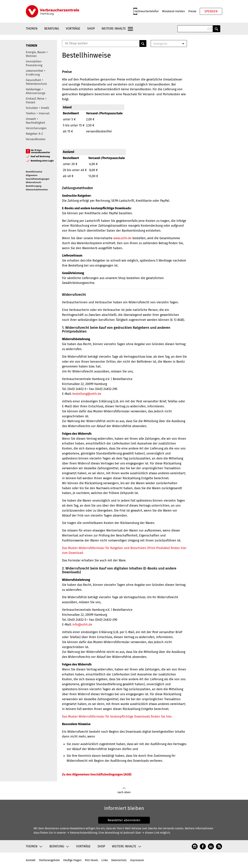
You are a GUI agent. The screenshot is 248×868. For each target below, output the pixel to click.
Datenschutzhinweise (37, 190)
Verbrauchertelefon (146, 11)
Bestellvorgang (34, 186)
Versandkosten (36, 139)
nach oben (124, 791)
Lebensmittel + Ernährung (36, 73)
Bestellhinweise (34, 172)
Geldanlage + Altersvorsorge (36, 91)
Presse (192, 11)
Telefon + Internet (38, 113)
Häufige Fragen (72, 860)
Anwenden (216, 29)
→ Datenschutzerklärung (82, 833)
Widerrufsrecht (33, 182)
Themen (32, 29)
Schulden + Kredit (37, 108)
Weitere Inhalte (114, 29)
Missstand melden (173, 11)
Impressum (137, 860)
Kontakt (31, 860)
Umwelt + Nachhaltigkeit (35, 121)
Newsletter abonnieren (124, 820)
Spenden (211, 11)
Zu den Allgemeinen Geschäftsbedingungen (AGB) (97, 774)
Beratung (52, 29)
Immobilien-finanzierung (34, 63)
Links (105, 860)
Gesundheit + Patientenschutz (36, 82)
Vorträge (73, 29)
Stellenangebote (49, 860)
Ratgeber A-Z (34, 134)
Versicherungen (36, 128)
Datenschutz (119, 860)
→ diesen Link (151, 833)
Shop (91, 29)
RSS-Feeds (91, 860)
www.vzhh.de (122, 238)
